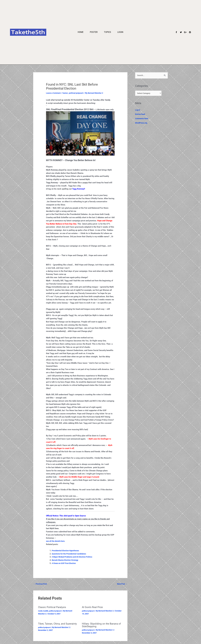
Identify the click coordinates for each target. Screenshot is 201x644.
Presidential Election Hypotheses (66, 551)
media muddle (44, 611)
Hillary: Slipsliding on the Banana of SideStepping (102, 625)
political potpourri (77, 93)
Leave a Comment (54, 93)
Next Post (122, 584)
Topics (107, 32)
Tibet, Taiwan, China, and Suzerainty (52, 625)
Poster (94, 32)
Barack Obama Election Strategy (66, 560)
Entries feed (140, 115)
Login (120, 32)
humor (66, 93)
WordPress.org (141, 124)
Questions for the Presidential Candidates (70, 554)
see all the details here (56, 541)
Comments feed (142, 119)
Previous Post (41, 584)
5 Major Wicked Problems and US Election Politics (73, 557)
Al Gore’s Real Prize (93, 607)
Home (81, 32)
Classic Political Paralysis (53, 607)
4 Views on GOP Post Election (65, 563)
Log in (138, 111)
